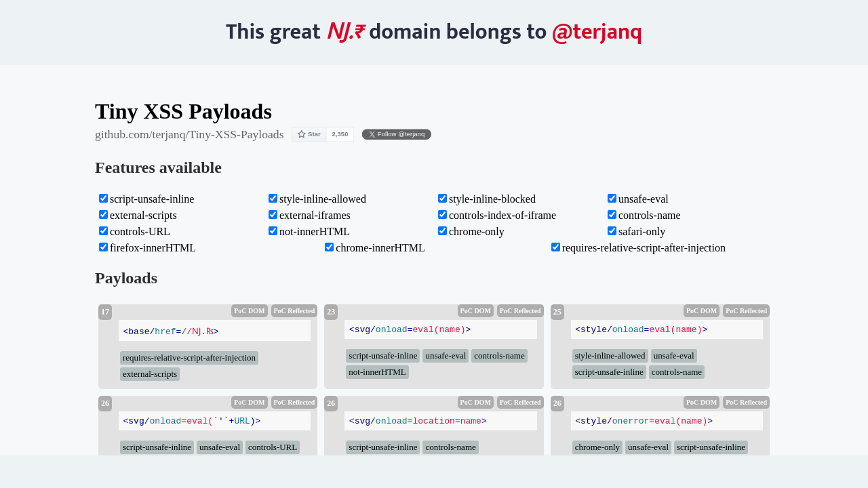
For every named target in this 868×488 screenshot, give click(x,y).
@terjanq (597, 32)
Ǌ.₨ (345, 32)
